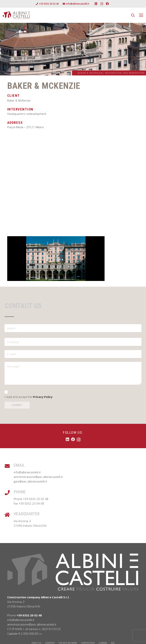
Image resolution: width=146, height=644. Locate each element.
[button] (133, 15)
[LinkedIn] (96, 4)
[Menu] (141, 15)
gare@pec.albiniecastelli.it (30, 481)
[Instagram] (102, 4)
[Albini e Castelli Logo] (16, 15)
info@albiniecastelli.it (27, 472)
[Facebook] (107, 4)
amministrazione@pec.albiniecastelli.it (38, 477)
